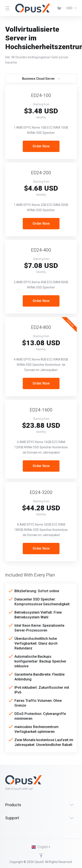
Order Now (41, 146)
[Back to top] (41, 856)
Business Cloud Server (41, 79)
